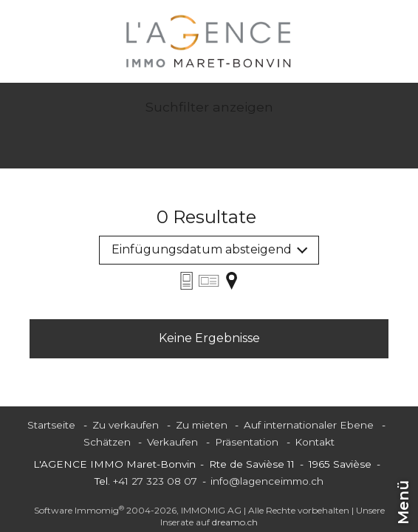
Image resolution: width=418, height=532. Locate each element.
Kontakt (315, 442)
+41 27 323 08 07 (155, 481)
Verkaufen (172, 442)
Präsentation (247, 442)
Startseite (51, 425)
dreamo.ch (235, 522)
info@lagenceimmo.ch (267, 481)
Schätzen (107, 442)
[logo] (209, 41)
